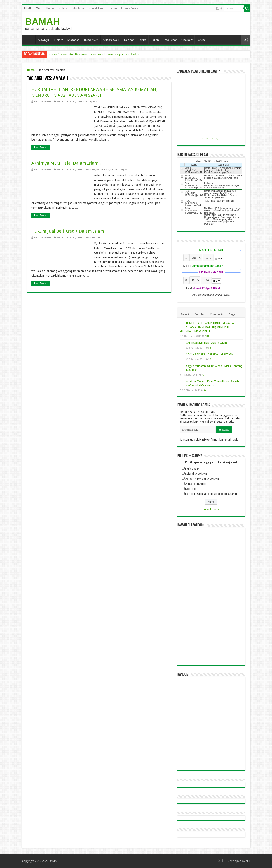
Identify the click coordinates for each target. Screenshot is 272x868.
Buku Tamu (78, 8)
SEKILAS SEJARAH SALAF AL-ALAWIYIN (210, 354)
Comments (217, 314)
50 (210, 359)
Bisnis (80, 170)
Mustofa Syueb (42, 102)
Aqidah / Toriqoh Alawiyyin (202, 479)
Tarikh (142, 40)
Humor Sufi (91, 40)
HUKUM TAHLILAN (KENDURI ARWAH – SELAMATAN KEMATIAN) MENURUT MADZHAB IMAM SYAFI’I (207, 327)
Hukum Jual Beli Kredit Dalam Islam (68, 231)
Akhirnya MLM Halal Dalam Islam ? (66, 163)
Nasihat (129, 40)
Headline (82, 102)
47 (203, 375)
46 (205, 390)
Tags (232, 314)
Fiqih (57, 40)
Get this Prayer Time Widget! (211, 139)
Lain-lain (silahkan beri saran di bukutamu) (211, 494)
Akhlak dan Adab (196, 484)
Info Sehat (170, 40)
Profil (61, 8)
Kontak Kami (97, 8)
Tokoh (155, 40)
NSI (248, 861)
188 (95, 102)
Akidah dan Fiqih (66, 102)
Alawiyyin (44, 40)
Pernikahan (103, 170)
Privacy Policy (129, 8)
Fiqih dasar (192, 469)
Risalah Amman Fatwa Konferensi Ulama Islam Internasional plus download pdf (95, 54)
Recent (185, 314)
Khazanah (73, 40)
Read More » (41, 147)
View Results (211, 509)
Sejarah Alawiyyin (196, 474)
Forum (113, 8)
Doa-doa (191, 489)
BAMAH (43, 21)
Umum (186, 40)
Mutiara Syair (111, 40)
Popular (200, 314)
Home (50, 8)
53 (126, 170)
